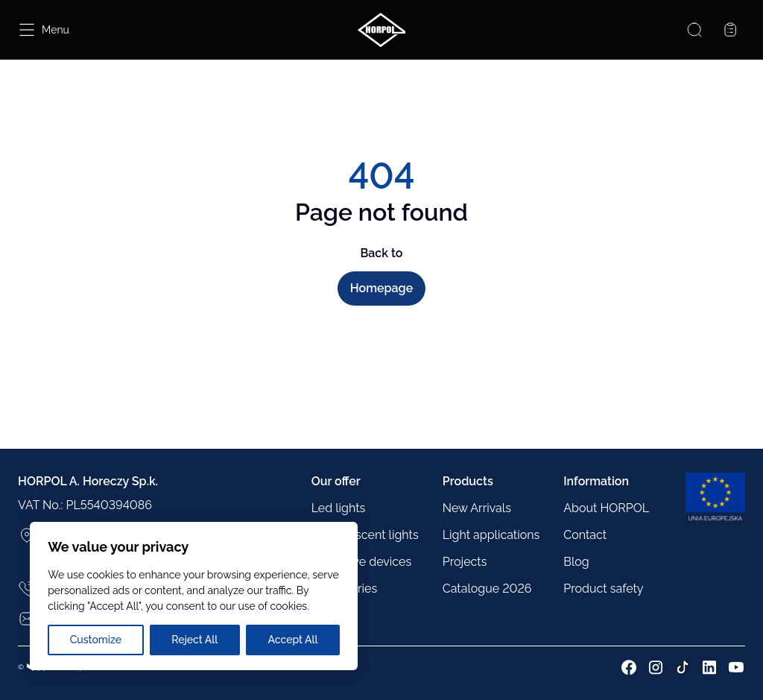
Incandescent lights (365, 535)
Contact (585, 535)
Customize (96, 640)
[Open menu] (44, 30)
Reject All (194, 640)
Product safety (603, 589)
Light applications (491, 535)
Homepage (381, 288)
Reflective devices (362, 562)
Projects (465, 562)
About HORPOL (606, 508)
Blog (576, 562)
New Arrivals (477, 508)
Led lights (339, 508)
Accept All (292, 640)
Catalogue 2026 (487, 589)
